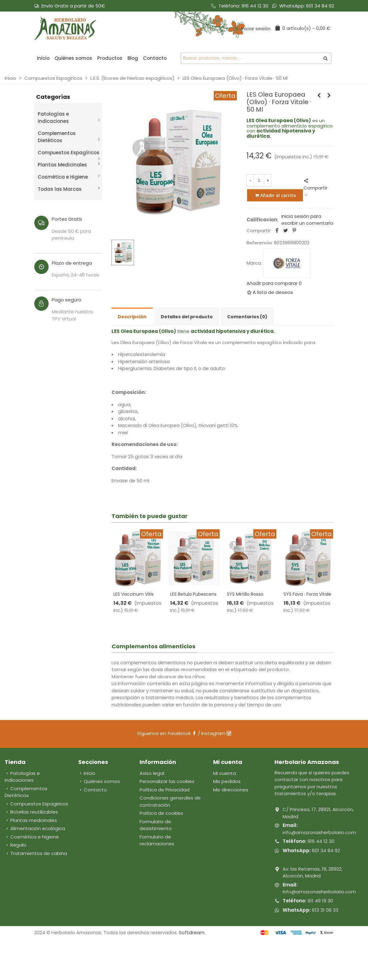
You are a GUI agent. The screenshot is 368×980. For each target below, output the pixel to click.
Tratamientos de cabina (36, 854)
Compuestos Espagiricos (36, 804)
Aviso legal (152, 773)
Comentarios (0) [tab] (247, 317)
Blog (133, 58)
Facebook (182, 733)
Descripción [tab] (132, 317)
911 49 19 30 (320, 901)
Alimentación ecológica (35, 829)
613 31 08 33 (325, 910)
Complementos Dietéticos (57, 137)
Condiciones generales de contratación (170, 801)
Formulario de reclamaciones (157, 840)
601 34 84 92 (320, 6)
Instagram (216, 733)
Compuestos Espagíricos (69, 153)
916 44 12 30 (255, 6)
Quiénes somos (73, 58)
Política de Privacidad (165, 790)
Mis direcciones (231, 790)
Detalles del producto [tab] (187, 317)
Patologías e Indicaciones (53, 118)
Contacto (155, 58)
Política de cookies (161, 813)
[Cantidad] (259, 180)
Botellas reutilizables (31, 812)
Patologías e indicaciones (22, 777)
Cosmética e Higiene (63, 177)
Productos (110, 58)
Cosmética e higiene (32, 837)
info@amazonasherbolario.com (319, 832)
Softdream (192, 932)
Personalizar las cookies (167, 781)
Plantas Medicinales (62, 165)
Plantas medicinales (31, 821)
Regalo (16, 845)
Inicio (43, 58)
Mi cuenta (225, 773)
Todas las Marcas (60, 189)
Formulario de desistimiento (156, 825)
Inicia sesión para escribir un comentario (307, 220)
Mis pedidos (227, 781)
